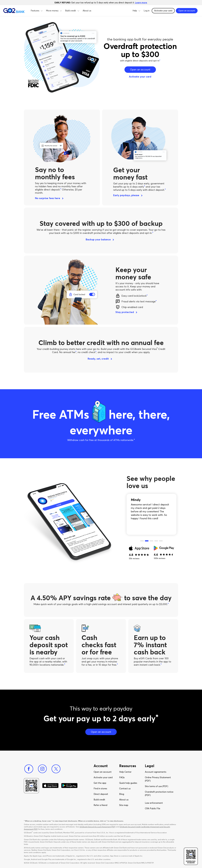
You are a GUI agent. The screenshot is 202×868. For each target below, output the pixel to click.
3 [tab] (151, 541)
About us (87, 11)
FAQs (122, 777)
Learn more (141, 3)
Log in (147, 11)
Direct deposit (101, 794)
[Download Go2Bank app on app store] (50, 786)
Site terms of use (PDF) (157, 786)
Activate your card (163, 11)
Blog (122, 794)
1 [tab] (142, 541)
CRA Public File (153, 808)
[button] (42, 10)
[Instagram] (42, 769)
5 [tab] (161, 541)
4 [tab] (156, 541)
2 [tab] (147, 541)
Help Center (125, 772)
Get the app (100, 783)
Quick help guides (128, 783)
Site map (124, 805)
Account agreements (156, 772)
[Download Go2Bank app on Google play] (69, 786)
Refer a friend (100, 805)
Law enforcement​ (154, 803)
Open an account (103, 772)
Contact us (125, 788)
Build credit (99, 800)
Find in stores (100, 788)
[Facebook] (29, 769)
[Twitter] (56, 769)
